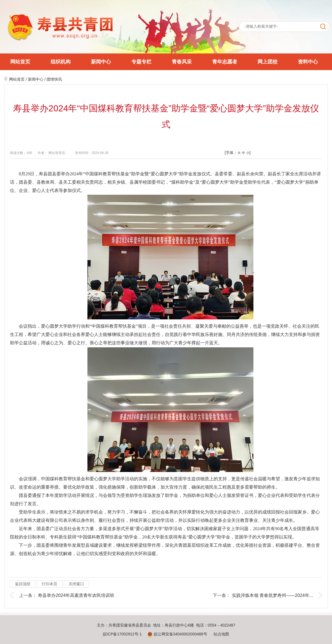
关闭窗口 (76, 584)
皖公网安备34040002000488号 (177, 634)
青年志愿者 (225, 62)
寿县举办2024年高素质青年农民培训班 (76, 595)
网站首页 (20, 62)
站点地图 (221, 634)
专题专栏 (141, 62)
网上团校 (268, 62)
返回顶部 (23, 584)
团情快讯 (54, 79)
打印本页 (50, 584)
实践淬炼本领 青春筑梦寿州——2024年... (272, 595)
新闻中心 (101, 62)
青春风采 (182, 62)
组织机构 (61, 62)
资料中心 (308, 62)
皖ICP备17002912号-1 (122, 634)
